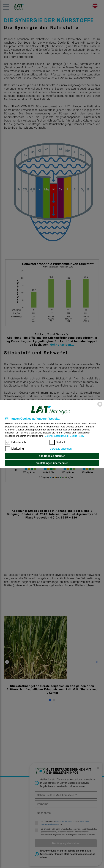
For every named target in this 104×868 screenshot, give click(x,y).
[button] (61, 449)
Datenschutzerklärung (56, 436)
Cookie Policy (77, 436)
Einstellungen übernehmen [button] (52, 463)
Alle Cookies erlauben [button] (52, 456)
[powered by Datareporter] (100, 406)
